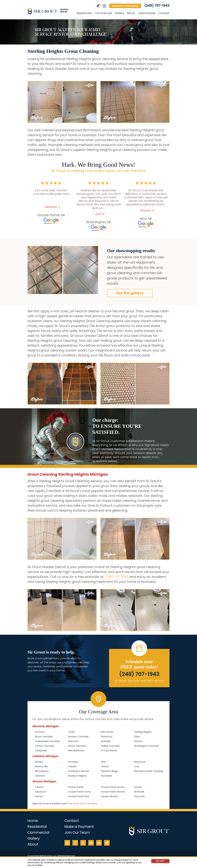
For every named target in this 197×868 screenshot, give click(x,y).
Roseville (106, 741)
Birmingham (42, 771)
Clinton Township (45, 746)
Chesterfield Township (47, 741)
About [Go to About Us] (131, 13)
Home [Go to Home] (33, 821)
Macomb (73, 741)
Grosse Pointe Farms (80, 792)
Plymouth (139, 796)
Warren (138, 741)
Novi (103, 762)
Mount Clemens (77, 746)
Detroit (39, 796)
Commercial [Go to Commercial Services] (103, 13)
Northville (139, 792)
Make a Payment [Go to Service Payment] (79, 827)
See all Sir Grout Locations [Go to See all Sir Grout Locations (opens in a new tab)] (83, 803)
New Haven (107, 732)
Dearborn (41, 792)
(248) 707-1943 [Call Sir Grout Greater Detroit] (157, 6)
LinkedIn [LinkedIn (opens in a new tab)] (99, 843)
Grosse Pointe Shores (113, 787)
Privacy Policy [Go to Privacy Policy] (121, 860)
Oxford (105, 766)
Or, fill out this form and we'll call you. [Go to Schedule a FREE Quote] (139, 681)
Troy (137, 766)
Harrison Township (78, 737)
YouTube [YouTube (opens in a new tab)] (91, 843)
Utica (137, 737)
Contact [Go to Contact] (164, 13)
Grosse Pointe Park (79, 796)
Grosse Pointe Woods (113, 792)
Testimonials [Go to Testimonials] (147, 13)
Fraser (72, 732)
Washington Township (146, 746)
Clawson (40, 776)
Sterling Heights (143, 732)
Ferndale (73, 762)
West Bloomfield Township (149, 771)
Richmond (107, 737)
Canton (39, 787)
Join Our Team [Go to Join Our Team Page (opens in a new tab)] (77, 833)
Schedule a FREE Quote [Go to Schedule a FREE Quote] (125, 6)
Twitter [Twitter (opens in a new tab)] (83, 843)
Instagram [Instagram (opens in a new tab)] (67, 843)
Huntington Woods (79, 771)
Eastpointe (41, 750)
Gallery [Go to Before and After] (119, 13)
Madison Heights (77, 776)
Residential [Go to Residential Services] (84, 13)
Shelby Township (110, 746)
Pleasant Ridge (109, 771)
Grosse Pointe (76, 787)
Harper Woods (109, 796)
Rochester (107, 776)
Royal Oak (140, 762)
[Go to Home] (50, 11)
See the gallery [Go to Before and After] (130, 293)
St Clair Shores (109, 750)
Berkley (39, 762)
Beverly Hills (41, 766)
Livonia (138, 787)
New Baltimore (76, 750)
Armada (40, 732)
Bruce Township (44, 737)
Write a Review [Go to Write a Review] (98, 6)
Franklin (72, 766)
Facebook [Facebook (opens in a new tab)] (75, 843)
